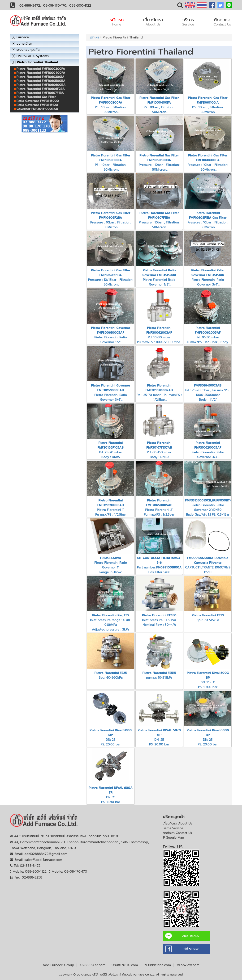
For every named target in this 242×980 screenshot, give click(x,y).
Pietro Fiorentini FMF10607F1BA (40, 93)
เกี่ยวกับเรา (153, 22)
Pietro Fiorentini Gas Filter (36, 97)
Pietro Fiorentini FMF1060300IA (41, 77)
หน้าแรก (117, 22)
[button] (180, 6)
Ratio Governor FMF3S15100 (37, 105)
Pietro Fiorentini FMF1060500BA (41, 81)
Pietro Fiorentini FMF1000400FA (41, 73)
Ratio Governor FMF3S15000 (38, 101)
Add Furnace (190, 949)
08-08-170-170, (55, 6)
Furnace (23, 37)
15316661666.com (157, 965)
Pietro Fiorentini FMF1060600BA (41, 85)
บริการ (188, 22)
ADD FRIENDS (190, 936)
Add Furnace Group (58, 965)
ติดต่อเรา (222, 22)
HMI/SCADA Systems (33, 56)
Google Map (175, 838)
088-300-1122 (80, 6)
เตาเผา (94, 37)
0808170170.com (125, 965)
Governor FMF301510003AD (37, 109)
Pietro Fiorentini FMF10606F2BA (41, 89)
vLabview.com (188, 965)
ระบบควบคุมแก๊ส (28, 50)
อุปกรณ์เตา (24, 44)
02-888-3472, (30, 6)
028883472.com (93, 965)
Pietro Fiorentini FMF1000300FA (41, 69)
